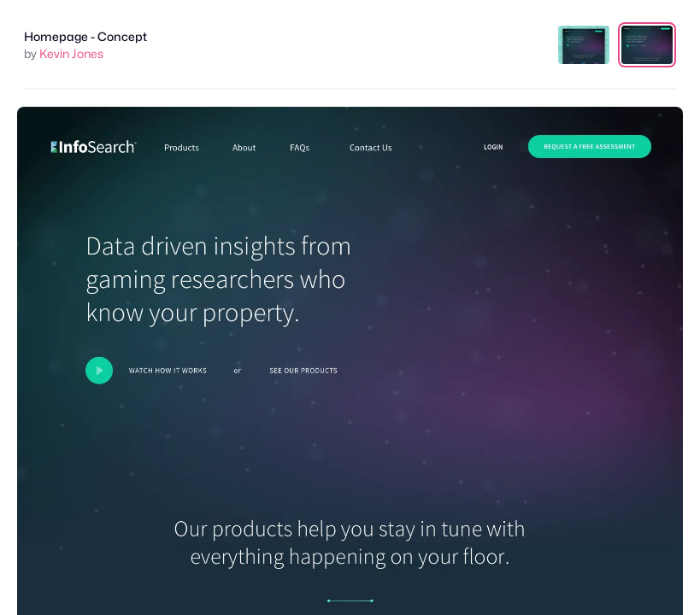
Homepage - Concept (85, 36)
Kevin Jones (71, 53)
